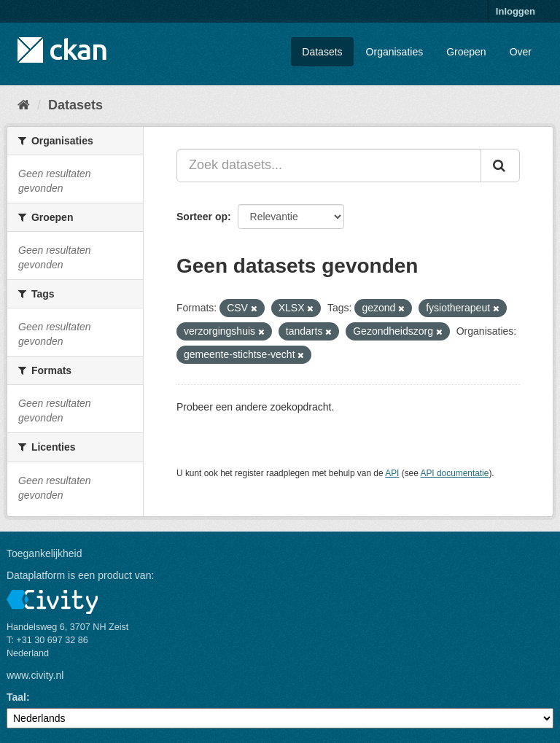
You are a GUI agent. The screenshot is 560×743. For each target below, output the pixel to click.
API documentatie (455, 473)
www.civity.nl (35, 675)
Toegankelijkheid (44, 553)
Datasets (322, 52)
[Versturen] (500, 166)
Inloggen (516, 11)
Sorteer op (202, 217)
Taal (16, 697)
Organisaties (395, 52)
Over (521, 52)
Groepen (466, 52)
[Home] (24, 105)
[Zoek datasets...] (329, 166)
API (392, 473)
